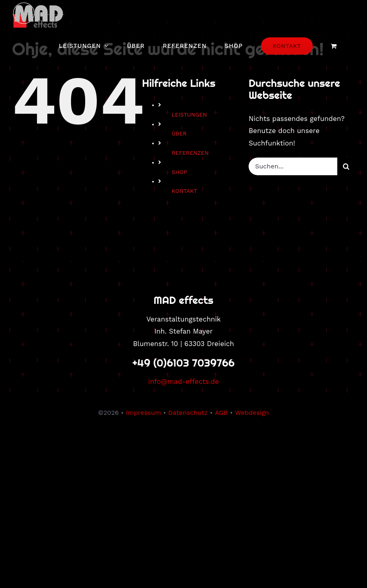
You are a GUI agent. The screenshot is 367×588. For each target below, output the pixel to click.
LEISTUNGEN (189, 115)
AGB (221, 413)
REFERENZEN (190, 153)
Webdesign (252, 413)
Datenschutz (188, 413)
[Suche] (346, 166)
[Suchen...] (293, 166)
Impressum (144, 413)
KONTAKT (184, 191)
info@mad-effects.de (183, 381)
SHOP (179, 172)
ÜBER (179, 133)
